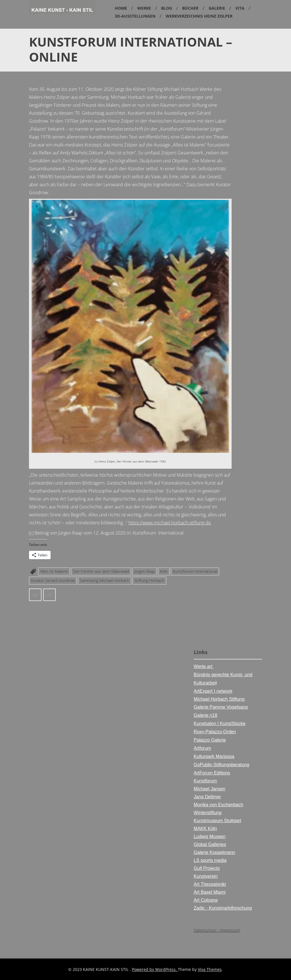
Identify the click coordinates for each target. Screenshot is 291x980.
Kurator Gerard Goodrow (53, 580)
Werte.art (204, 666)
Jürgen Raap (145, 571)
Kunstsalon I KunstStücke (220, 724)
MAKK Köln (205, 829)
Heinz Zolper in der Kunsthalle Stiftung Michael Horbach (35, 595)
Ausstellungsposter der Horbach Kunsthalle (49, 595)
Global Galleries (210, 844)
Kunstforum (205, 781)
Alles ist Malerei (54, 571)
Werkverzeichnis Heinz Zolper (199, 16)
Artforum (202, 748)
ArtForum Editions (212, 773)
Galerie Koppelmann (215, 852)
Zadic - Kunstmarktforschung (223, 908)
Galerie (217, 8)
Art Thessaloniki (210, 884)
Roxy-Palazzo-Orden (215, 732)
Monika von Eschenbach (219, 805)
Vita (240, 8)
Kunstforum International (195, 571)
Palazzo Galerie (210, 740)
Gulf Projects (207, 868)
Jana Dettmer (207, 797)
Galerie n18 (206, 715)
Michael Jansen (210, 789)
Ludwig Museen (210, 836)
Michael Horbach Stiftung (219, 699)
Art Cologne (206, 900)
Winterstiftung (208, 813)
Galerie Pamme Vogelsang (221, 707)
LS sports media (210, 860)
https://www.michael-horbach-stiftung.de (170, 523)
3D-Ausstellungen (135, 16)
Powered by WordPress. (155, 969)
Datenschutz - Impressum (217, 930)
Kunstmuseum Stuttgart (218, 821)
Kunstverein (206, 876)
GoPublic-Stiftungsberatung (222, 765)
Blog (167, 8)
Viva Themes (210, 969)
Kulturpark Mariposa (214, 756)
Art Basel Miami (210, 892)
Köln (164, 571)
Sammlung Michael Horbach (105, 580)
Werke (144, 8)
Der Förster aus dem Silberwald (101, 571)
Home (121, 8)
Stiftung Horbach (149, 580)
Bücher (190, 8)
